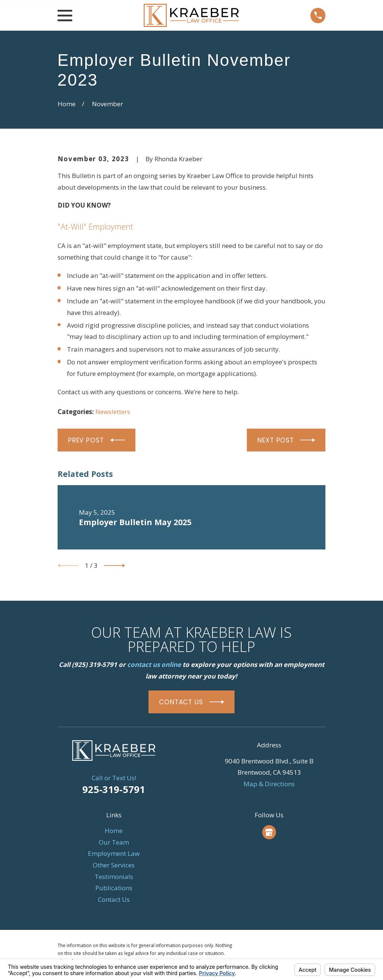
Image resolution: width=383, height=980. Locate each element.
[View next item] (114, 566)
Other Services (114, 865)
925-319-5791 (114, 789)
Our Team (114, 842)
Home (114, 831)
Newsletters (113, 412)
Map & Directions (269, 784)
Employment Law (114, 853)
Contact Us (114, 899)
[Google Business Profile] (269, 832)
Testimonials (114, 877)
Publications (114, 888)
